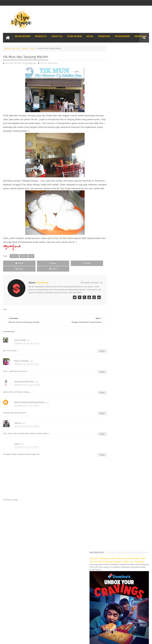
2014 (111, 273)
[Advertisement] (51, 527)
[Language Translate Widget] (120, 211)
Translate (123, 215)
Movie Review (23, 36)
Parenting (104, 36)
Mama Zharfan (21, 362)
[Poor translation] (11, 599)
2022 (111, 243)
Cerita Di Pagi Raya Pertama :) (123, 448)
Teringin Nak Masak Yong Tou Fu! (124, 302)
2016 (111, 265)
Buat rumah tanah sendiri (118, 550)
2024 (111, 235)
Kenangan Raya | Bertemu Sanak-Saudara (128, 376)
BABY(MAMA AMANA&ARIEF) (29, 403)
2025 (111, 232)
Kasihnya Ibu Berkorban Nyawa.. (124, 310)
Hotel (90, 36)
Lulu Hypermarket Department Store (123, 533)
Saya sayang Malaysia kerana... (124, 365)
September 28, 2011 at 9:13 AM (27, 365)
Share (32, 267)
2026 (111, 228)
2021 (111, 247)
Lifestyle (57, 36)
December (115, 287)
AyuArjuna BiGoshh (24, 382)
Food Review (75, 36)
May (113, 464)
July (112, 456)
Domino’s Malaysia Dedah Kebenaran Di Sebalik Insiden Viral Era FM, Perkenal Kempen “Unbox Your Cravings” (126, 56)
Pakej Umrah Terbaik (116, 540)
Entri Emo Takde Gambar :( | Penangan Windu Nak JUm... (127, 360)
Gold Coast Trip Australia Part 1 (121, 520)
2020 (111, 250)
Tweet (12, 267)
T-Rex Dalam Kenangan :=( (122, 398)
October (114, 295)
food (32, 48)
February (115, 475)
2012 (111, 281)
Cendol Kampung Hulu (117, 536)
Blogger (146, 576)
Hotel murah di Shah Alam (118, 527)
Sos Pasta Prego (114, 543)
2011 (111, 284)
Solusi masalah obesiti (117, 546)
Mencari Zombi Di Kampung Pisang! (125, 321)
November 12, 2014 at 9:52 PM (26, 448)
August (114, 453)
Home (7, 48)
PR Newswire (122, 36)
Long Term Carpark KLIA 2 (118, 514)
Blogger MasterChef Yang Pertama (125, 313)
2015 (111, 269)
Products (41, 36)
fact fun (16, 48)
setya (17, 445)
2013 (111, 277)
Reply (95, 352)
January (114, 479)
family (25, 48)
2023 (111, 239)
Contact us (141, 567)
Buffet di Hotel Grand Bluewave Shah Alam (125, 530)
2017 (111, 262)
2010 (111, 484)
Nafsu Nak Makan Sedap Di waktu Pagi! (127, 369)
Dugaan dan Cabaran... (120, 306)
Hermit (17, 424)
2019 (111, 254)
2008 (111, 491)
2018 (111, 258)
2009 (111, 487)
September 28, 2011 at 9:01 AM (27, 344)
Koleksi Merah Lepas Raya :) (122, 420)
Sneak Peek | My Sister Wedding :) (125, 372)
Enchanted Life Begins (33, 576)
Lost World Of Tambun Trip (118, 505)
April (113, 468)
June (113, 460)
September (115, 299)
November (115, 291)
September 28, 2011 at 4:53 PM (27, 427)
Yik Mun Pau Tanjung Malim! (122, 317)
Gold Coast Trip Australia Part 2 (121, 523)
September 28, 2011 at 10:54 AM (27, 386)
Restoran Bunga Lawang (118, 553)
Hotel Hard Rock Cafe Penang (120, 517)
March (113, 471)
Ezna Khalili (20, 341)
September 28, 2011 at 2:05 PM (27, 406)
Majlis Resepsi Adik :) (119, 343)
